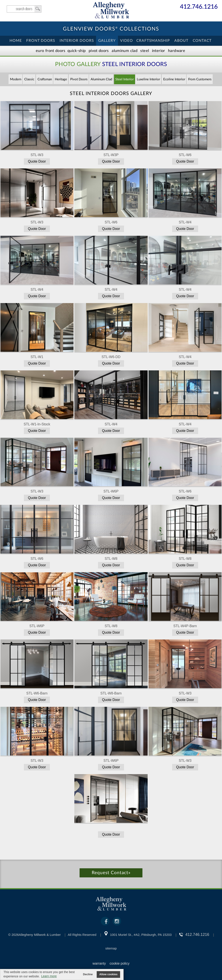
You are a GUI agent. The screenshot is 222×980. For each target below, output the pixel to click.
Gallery (107, 41)
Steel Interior (125, 79)
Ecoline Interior (174, 79)
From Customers (200, 79)
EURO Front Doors (51, 51)
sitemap (111, 948)
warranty (99, 963)
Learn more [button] (49, 976)
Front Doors (41, 41)
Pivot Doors (99, 51)
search (24, 9)
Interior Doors (77, 41)
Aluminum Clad (125, 51)
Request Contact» (111, 873)
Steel (145, 51)
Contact (202, 41)
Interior (159, 51)
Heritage (61, 79)
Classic (29, 79)
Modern (16, 79)
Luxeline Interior (148, 79)
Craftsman (45, 79)
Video (127, 41)
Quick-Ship (77, 51)
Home (16, 41)
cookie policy (120, 963)
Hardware (177, 51)
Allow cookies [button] (108, 974)
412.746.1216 (199, 7)
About (181, 41)
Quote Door (37, 161)
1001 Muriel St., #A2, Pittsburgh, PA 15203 (141, 935)
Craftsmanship (153, 41)
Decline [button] (88, 974)
